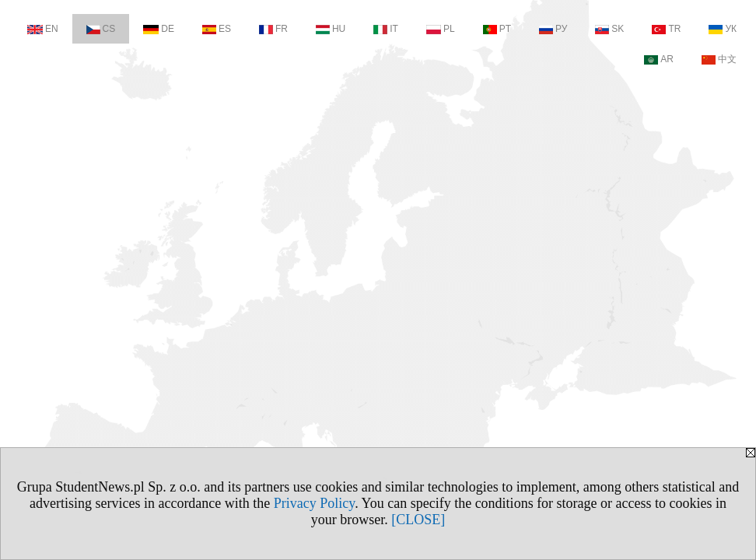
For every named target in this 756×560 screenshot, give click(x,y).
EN (43, 29)
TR (666, 29)
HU (331, 29)
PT (497, 29)
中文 (719, 59)
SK (609, 29)
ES (217, 29)
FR (273, 29)
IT (386, 29)
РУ (553, 29)
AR (659, 59)
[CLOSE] (418, 520)
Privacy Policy (314, 503)
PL (441, 29)
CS (101, 29)
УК (723, 29)
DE (159, 29)
